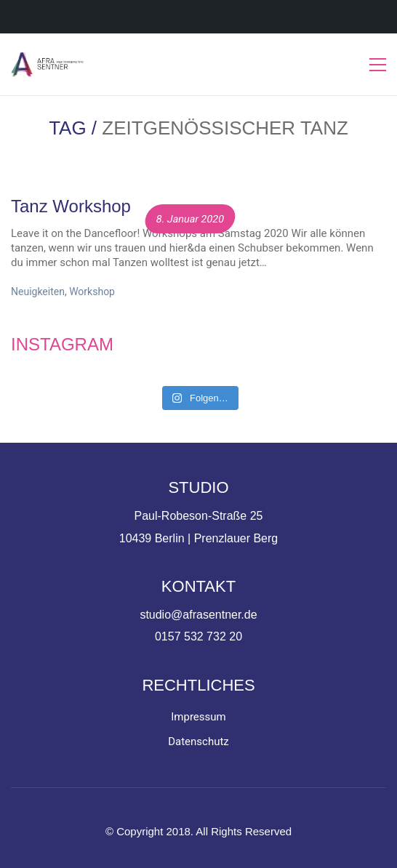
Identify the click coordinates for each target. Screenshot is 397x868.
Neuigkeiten (38, 292)
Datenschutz (198, 742)
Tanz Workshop (71, 206)
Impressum (198, 717)
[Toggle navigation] (378, 65)
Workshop (92, 292)
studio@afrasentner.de (198, 615)
